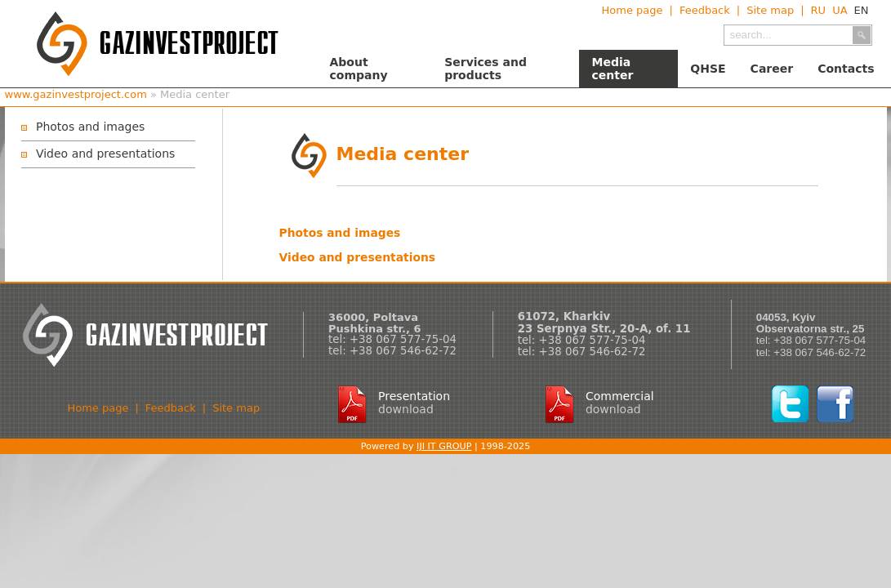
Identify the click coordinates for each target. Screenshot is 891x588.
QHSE (708, 69)
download (406, 409)
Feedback (705, 10)
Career (772, 69)
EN (862, 10)
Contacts (846, 69)
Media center (612, 69)
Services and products (486, 69)
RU (819, 10)
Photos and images (90, 127)
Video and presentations (105, 154)
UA (840, 10)
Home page (632, 10)
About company (359, 69)
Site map (770, 10)
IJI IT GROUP (444, 446)
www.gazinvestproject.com (76, 94)
